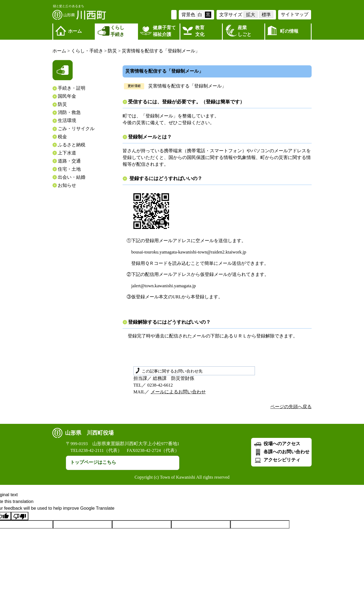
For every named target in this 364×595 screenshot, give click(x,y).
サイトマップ (295, 14)
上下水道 (67, 153)
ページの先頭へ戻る (291, 407)
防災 (112, 51)
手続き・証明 (72, 88)
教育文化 (200, 31)
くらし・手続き (87, 51)
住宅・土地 (69, 169)
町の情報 (289, 31)
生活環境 (67, 121)
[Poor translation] (20, 516)
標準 (266, 15)
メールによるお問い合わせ (178, 392)
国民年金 (67, 96)
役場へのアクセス (277, 444)
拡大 (251, 15)
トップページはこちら (93, 462)
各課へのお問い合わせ (281, 452)
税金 (62, 137)
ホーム (75, 31)
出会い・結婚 (72, 177)
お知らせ (67, 185)
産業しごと (245, 31)
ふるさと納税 (72, 145)
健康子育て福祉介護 (164, 31)
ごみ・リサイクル (76, 129)
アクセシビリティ (277, 460)
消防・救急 (69, 112)
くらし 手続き (117, 31)
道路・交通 (69, 161)
